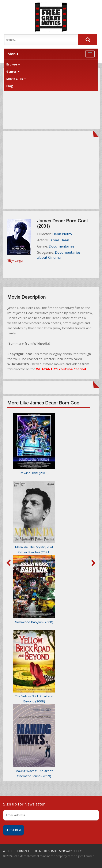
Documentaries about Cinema (59, 255)
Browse (13, 64)
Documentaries (62, 246)
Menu (13, 54)
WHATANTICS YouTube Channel (61, 369)
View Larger (15, 261)
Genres (13, 71)
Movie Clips (16, 79)
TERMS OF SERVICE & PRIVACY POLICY (58, 851)
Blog (11, 86)
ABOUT (8, 851)
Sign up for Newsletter (24, 804)
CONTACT (23, 851)
